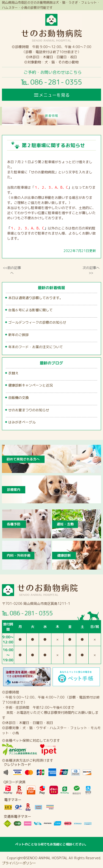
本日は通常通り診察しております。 (36, 298)
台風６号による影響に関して (30, 310)
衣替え (13, 373)
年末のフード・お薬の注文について (36, 347)
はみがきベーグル (22, 422)
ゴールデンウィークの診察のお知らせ (37, 322)
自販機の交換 (19, 398)
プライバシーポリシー (19, 863)
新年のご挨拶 (19, 335)
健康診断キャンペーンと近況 (30, 385)
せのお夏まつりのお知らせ (29, 410)
